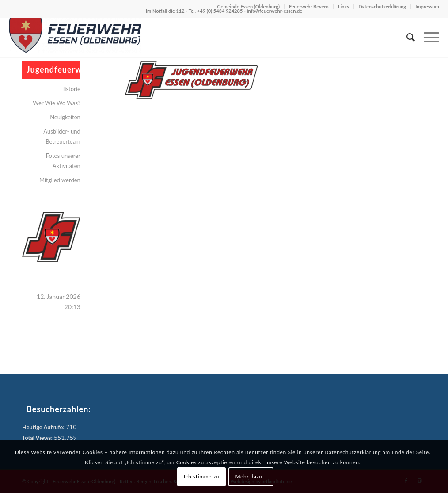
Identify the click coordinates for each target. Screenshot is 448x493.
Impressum (427, 6)
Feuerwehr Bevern (309, 6)
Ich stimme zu (201, 476)
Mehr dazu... (251, 476)
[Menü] (427, 37)
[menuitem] (406, 37)
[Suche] (406, 37)
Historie (70, 89)
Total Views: (38, 438)
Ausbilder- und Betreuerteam (62, 136)
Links (344, 6)
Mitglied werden (60, 180)
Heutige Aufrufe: (44, 427)
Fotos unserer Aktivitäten (63, 161)
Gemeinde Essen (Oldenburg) (249, 6)
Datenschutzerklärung (382, 6)
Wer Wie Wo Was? (57, 103)
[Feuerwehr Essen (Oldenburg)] (75, 37)
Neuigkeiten (65, 117)
